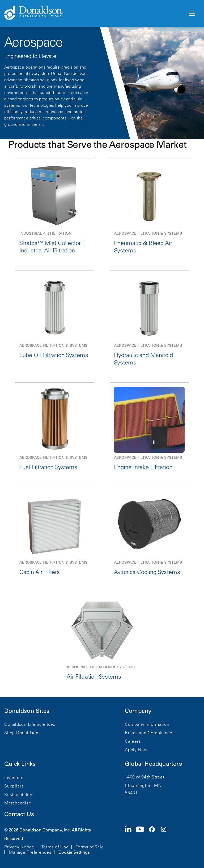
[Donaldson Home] (94, 13)
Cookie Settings (74, 852)
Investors (14, 777)
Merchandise (18, 803)
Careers (133, 741)
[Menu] (192, 14)
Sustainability (18, 794)
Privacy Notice (19, 847)
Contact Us (19, 814)
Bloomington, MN (143, 785)
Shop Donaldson (21, 733)
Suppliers (14, 786)
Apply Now (136, 750)
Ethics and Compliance (149, 733)
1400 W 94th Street (145, 777)
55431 (131, 793)
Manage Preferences (30, 852)
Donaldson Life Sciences (30, 724)
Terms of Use (55, 847)
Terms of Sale (90, 847)
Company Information (147, 724)
